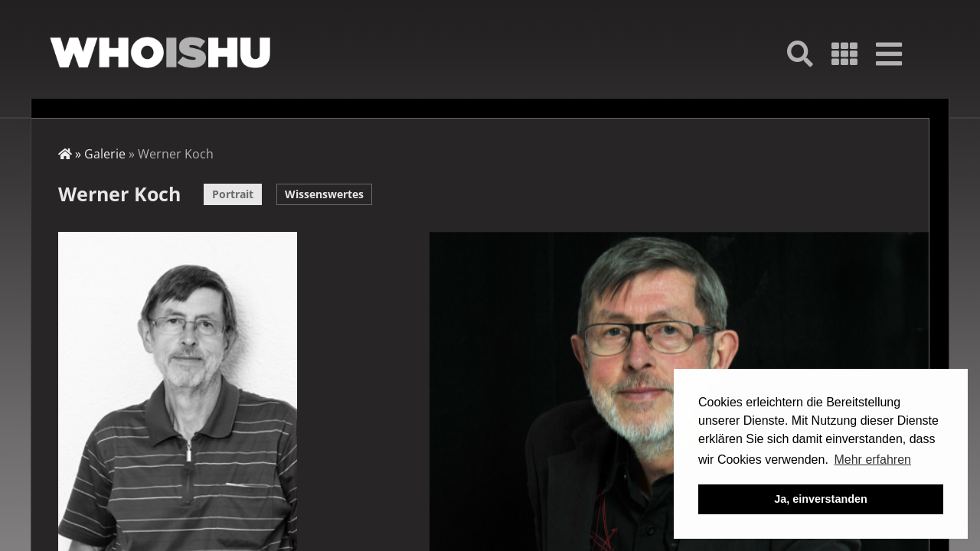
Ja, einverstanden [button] (821, 499)
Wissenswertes (324, 194)
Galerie (105, 154)
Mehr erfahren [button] (872, 460)
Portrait (233, 194)
